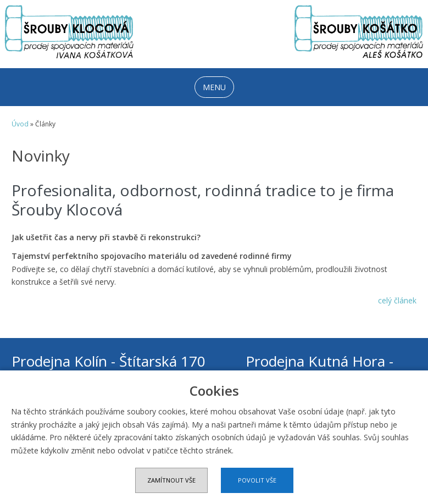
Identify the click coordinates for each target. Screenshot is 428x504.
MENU (214, 87)
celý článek (397, 300)
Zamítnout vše (171, 480)
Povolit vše (257, 480)
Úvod (20, 124)
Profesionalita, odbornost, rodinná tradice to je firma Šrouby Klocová (203, 200)
